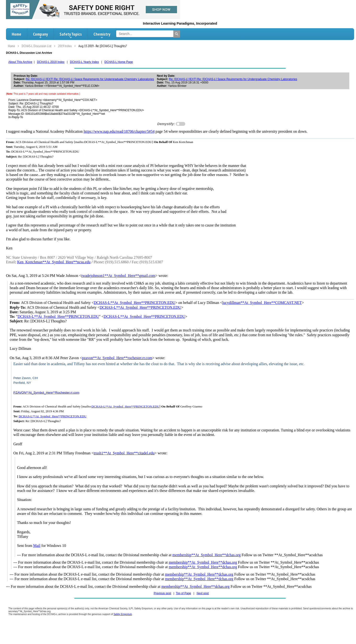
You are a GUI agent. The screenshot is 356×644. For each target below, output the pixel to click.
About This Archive (20, 62)
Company (40, 35)
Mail (37, 546)
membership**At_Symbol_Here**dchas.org (206, 555)
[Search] (177, 34)
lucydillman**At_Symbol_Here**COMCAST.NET (262, 303)
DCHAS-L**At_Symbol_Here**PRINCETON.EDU (134, 303)
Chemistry (102, 35)
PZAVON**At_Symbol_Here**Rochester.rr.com (46, 393)
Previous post (162, 593)
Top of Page (183, 593)
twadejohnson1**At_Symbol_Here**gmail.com (118, 276)
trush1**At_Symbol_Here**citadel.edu (124, 453)
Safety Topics (71, 35)
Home (16, 34)
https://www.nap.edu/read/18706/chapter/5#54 (119, 131)
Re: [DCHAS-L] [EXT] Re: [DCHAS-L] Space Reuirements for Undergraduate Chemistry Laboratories (90, 79)
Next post (203, 593)
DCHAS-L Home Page (119, 62)
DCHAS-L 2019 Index (51, 62)
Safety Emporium (123, 614)
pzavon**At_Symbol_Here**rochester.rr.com (117, 358)
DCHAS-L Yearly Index (85, 62)
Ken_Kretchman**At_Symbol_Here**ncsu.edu (54, 262)
